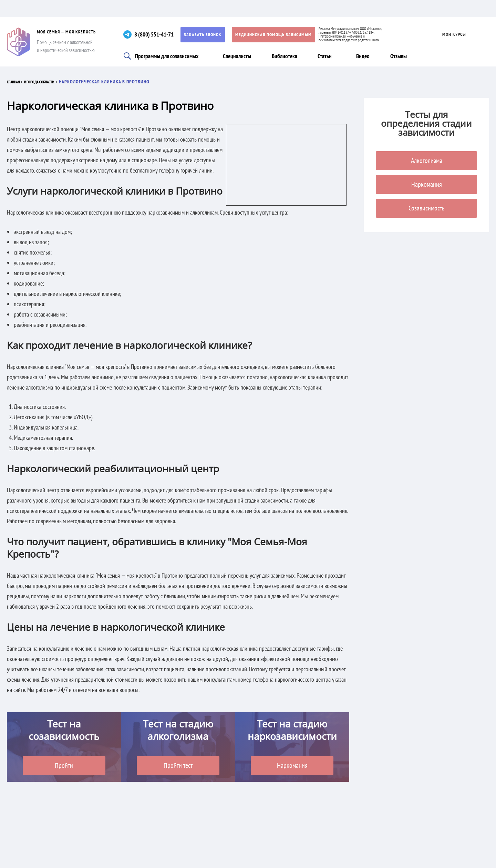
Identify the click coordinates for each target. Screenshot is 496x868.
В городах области (52, 82)
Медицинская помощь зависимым (281, 35)
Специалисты (240, 56)
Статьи (327, 56)
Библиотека (287, 56)
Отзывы (402, 56)
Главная (16, 82)
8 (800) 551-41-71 (159, 34)
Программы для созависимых (168, 56)
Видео (367, 56)
